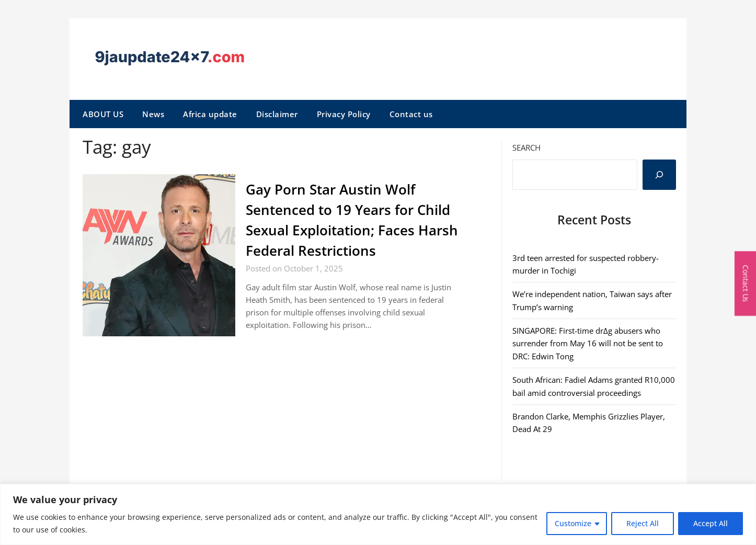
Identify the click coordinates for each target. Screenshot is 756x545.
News (153, 114)
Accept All (711, 523)
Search (526, 147)
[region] (378, 514)
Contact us (411, 114)
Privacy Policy (344, 114)
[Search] (659, 175)
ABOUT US (103, 114)
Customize (573, 523)
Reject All (643, 523)
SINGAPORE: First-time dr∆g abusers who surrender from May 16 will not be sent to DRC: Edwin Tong (588, 343)
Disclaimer (277, 114)
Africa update (210, 114)
